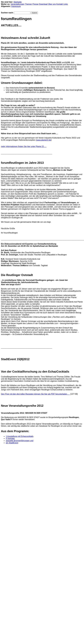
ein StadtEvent (12, 443)
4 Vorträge (10, 438)
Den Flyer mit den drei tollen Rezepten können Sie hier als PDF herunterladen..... (35, 394)
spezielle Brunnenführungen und (20, 441)
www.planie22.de (44, 140)
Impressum (16, 6)
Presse (36, 4)
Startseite (18, 2)
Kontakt (60, 4)
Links (66, 4)
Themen (28, 4)
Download (43, 4)
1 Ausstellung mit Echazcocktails (20, 436)
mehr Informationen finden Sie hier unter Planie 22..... (24, 146)
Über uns (52, 4)
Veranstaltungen (18, 4)
